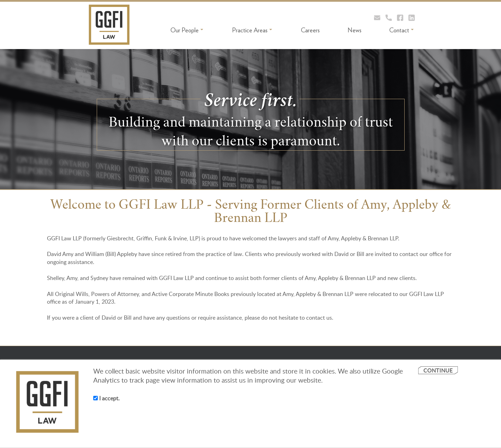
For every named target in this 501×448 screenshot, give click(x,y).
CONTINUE (438, 370)
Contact (401, 30)
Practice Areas (252, 30)
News (355, 30)
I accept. (106, 398)
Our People (187, 30)
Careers (310, 30)
